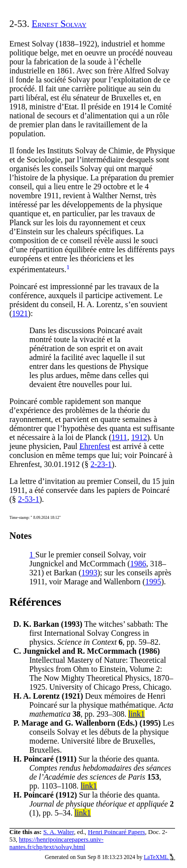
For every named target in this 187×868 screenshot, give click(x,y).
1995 (153, 582)
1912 (139, 437)
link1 (136, 714)
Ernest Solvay (59, 24)
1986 (138, 564)
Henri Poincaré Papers (116, 832)
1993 (89, 573)
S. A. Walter (59, 832)
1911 (119, 437)
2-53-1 (29, 499)
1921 (20, 313)
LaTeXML (159, 857)
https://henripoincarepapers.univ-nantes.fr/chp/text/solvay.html (57, 843)
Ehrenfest (94, 446)
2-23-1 (101, 464)
